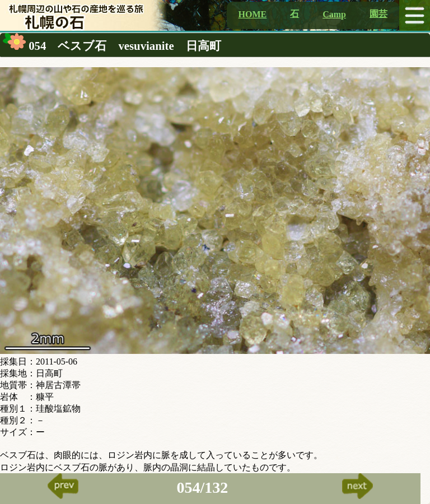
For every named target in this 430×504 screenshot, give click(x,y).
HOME (253, 14)
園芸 (378, 14)
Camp (334, 14)
